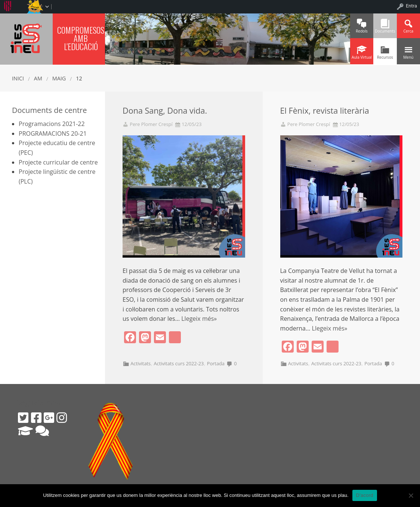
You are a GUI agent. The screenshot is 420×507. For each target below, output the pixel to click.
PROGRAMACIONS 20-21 (53, 133)
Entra (411, 6)
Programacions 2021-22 (52, 124)
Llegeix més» (199, 319)
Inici (18, 78)
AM (38, 78)
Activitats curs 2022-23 (179, 363)
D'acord (365, 495)
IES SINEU (26, 38)
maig (59, 78)
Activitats (140, 363)
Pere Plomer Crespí (151, 124)
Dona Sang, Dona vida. (165, 110)
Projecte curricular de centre (58, 162)
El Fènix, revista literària (325, 110)
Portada (216, 363)
